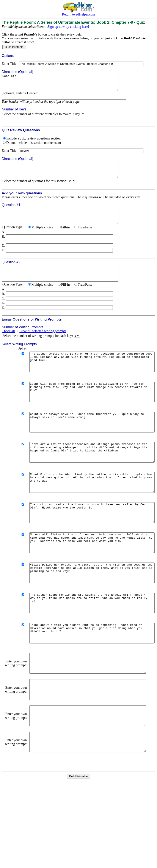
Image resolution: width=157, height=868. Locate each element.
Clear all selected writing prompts (43, 344)
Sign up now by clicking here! (68, 27)
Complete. (67, 84)
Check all (8, 344)
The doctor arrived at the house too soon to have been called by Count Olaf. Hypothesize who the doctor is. (86, 547)
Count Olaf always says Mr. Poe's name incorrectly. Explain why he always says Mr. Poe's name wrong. (86, 445)
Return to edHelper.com (78, 14)
